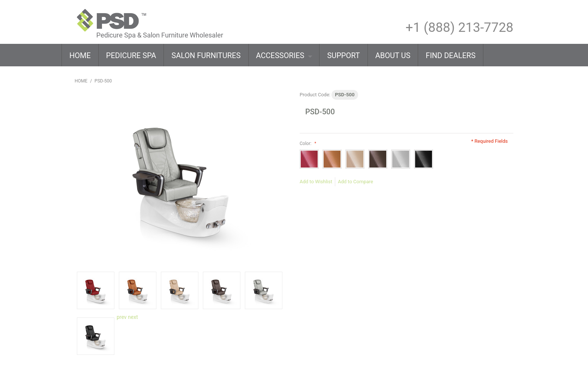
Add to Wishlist (316, 182)
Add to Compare (355, 182)
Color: (307, 144)
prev (122, 317)
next (133, 317)
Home (81, 81)
